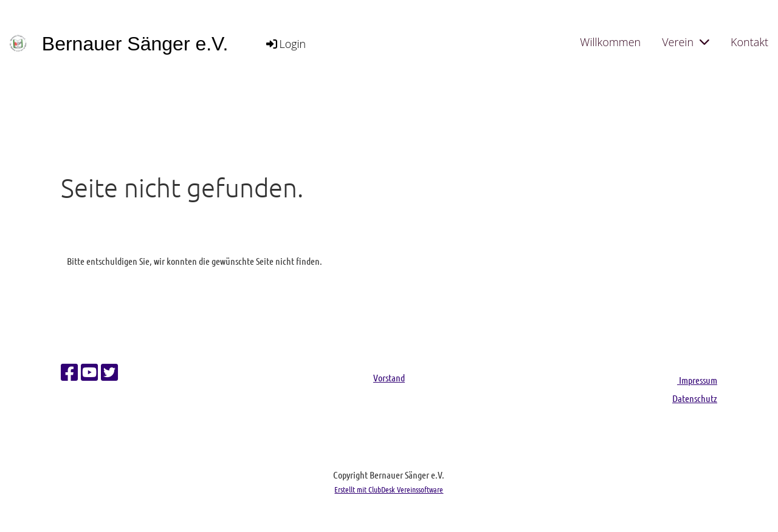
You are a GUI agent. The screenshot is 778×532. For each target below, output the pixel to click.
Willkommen (610, 42)
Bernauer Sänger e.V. (135, 44)
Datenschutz (695, 398)
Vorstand (389, 377)
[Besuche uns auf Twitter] (109, 372)
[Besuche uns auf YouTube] (89, 372)
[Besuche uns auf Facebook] (69, 372)
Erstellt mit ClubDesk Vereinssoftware (389, 489)
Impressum (697, 380)
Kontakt (749, 42)
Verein (686, 42)
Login (285, 44)
